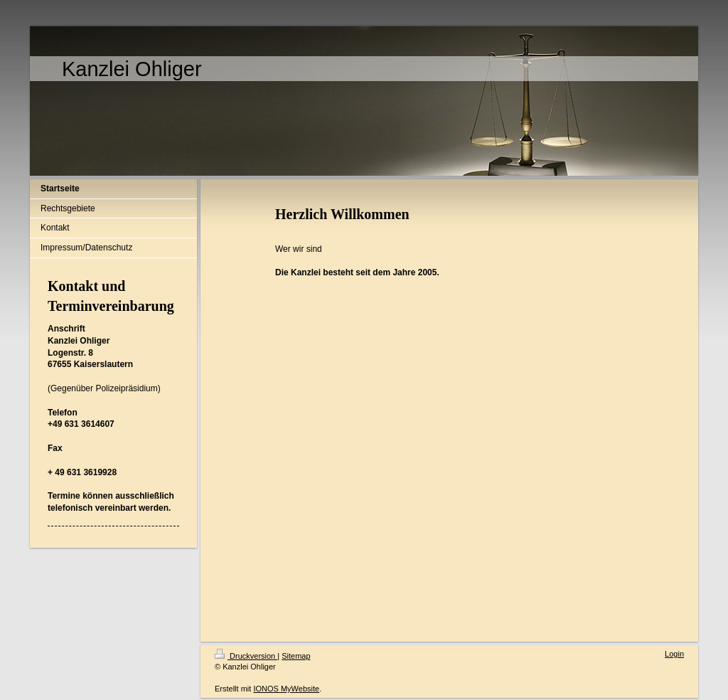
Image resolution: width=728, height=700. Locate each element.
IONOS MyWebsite (286, 689)
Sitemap (296, 656)
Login (674, 654)
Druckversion (246, 656)
